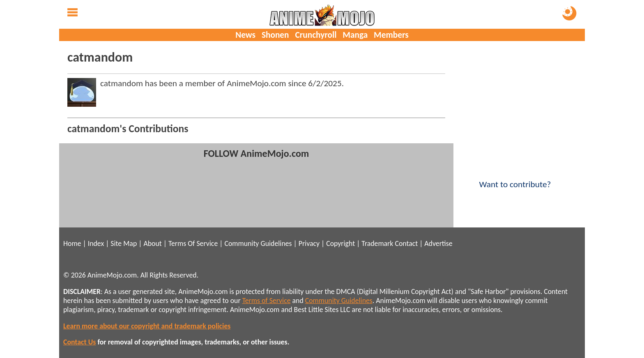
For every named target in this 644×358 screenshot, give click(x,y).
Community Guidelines (258, 243)
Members (391, 35)
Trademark (377, 243)
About (152, 243)
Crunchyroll (316, 35)
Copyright (340, 243)
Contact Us (79, 342)
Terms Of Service (193, 243)
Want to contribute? (515, 179)
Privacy (309, 243)
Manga (355, 35)
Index (96, 243)
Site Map (124, 243)
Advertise (438, 243)
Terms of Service (267, 301)
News (245, 35)
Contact (406, 243)
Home (72, 243)
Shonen (275, 35)
